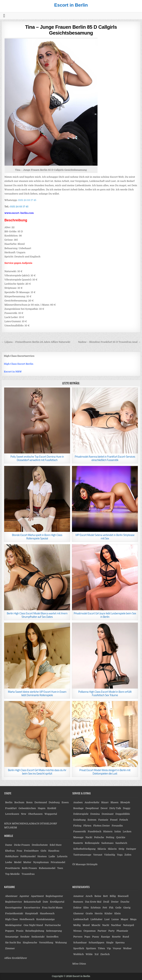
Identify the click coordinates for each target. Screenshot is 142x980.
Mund (86, 925)
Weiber (127, 948)
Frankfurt (11, 808)
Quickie (121, 837)
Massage (78, 837)
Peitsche (99, 837)
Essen (65, 802)
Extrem (92, 820)
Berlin (9, 802)
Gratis (89, 913)
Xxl (96, 954)
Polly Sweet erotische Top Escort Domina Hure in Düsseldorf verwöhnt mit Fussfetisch (37, 458)
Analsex (78, 802)
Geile (118, 908)
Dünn (83, 964)
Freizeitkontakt (14, 913)
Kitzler (108, 913)
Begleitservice (13, 902)
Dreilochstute (40, 845)
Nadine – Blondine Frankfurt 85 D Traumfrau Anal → (109, 342)
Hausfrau (54, 851)
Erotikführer (20, 958)
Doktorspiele (81, 814)
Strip (121, 849)
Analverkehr (92, 802)
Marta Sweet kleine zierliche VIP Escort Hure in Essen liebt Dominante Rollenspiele (37, 693)
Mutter (27, 862)
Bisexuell (123, 896)
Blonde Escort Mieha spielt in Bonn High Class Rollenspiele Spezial (37, 537)
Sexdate (25, 937)
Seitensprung (54, 931)
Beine (98, 896)
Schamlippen (96, 943)
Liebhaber (96, 919)
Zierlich (105, 954)
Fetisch (124, 820)
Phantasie (122, 931)
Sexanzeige (12, 937)
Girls (43, 851)
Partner (102, 931)
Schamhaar (80, 943)
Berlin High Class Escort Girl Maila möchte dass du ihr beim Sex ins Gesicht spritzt (37, 772)
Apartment (37, 896)
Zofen (128, 855)
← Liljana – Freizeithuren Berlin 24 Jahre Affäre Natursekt (36, 342)
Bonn (29, 802)
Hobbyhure (12, 856)
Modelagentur (13, 925)
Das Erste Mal (93, 902)
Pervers (78, 937)
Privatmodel (58, 862)
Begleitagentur (54, 896)
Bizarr (105, 802)
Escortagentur (14, 908)
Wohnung (61, 943)
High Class (11, 919)
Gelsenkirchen (27, 808)
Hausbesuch (47, 913)
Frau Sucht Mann (52, 908)
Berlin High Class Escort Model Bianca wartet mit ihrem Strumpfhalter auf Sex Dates (37, 615)
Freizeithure (31, 851)
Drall (106, 902)
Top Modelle (12, 874)
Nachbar (116, 925)
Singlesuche (30, 943)
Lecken (127, 831)
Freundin (117, 826)
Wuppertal (51, 814)
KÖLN (8, 824)
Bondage (78, 808)
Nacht (106, 925)
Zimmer (10, 948)
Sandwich (121, 843)
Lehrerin (62, 856)
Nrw (24, 814)
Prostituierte (12, 868)
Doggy (127, 808)
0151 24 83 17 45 (27, 200)
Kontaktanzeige (46, 919)
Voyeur (117, 948)
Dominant (108, 814)
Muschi (96, 925)
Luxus (115, 919)
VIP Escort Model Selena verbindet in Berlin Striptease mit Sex (105, 537)
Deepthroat (92, 808)
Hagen (42, 808)
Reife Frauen (29, 868)
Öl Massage (79, 864)
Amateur (78, 896)
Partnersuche (53, 925)
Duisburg (54, 802)
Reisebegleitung (35, 931)
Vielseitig (110, 855)
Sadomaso (107, 843)
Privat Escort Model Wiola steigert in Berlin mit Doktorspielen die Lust (105, 772)
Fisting (77, 826)
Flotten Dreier (101, 826)
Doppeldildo (123, 814)
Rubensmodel (47, 868)
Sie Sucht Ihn (13, 943)
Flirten (87, 826)
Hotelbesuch (27, 919)
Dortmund (41, 802)
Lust (107, 919)
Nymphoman (41, 862)
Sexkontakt (38, 937)
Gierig (127, 908)
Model (18, 862)
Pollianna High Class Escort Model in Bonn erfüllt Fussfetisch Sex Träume (105, 693)
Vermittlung (46, 943)
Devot (104, 808)
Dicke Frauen (22, 845)
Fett (105, 908)
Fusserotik (80, 831)
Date (45, 902)
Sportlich (79, 948)
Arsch (89, 896)
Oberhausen (35, 814)
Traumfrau (28, 874)
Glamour (78, 913)
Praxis (20, 931)
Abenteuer (11, 896)
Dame (9, 845)
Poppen (10, 931)
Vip (109, 948)
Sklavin (112, 849)
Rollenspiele (92, 843)
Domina (95, 814)
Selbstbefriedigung (84, 849)
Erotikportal (57, 902)
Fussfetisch (94, 831)
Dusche (125, 902)
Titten (101, 948)
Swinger (131, 849)
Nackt (89, 837)
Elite (86, 908)
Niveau (77, 931)
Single (110, 943)
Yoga (120, 855)
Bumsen (78, 902)
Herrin (99, 913)
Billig (113, 896)
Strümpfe (92, 864)
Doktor (77, 908)
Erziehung (79, 820)
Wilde (89, 954)
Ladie (52, 856)
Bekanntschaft (32, 902)
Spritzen (91, 948)
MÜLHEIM (11, 827)
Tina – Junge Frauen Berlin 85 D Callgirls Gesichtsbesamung (71, 30)
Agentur (24, 896)
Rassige (105, 937)
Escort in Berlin (71, 5)
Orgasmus (90, 931)
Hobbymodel (28, 856)
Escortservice (32, 908)
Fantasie (103, 820)
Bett (106, 896)
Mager (124, 919)
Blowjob (125, 802)
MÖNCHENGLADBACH (26, 824)
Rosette (116, 937)
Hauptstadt (32, 913)
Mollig (77, 925)
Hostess (42, 856)
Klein (117, 913)
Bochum (19, 802)
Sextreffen (52, 937)
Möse (75, 964)
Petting (110, 837)
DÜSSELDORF (48, 824)
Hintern (108, 831)
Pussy (96, 937)
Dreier (115, 902)
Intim (118, 831)
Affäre (8, 958)
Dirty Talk (115, 808)
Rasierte (78, 843)
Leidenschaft (81, 919)
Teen (60, 868)
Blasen (115, 802)
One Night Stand (33, 925)
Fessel (114, 820)
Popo (87, 937)
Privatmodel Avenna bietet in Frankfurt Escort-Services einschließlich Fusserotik (105, 458)
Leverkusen (12, 814)
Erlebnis (96, 908)
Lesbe (9, 862)
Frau (19, 851)
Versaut (98, 855)
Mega (133, 919)
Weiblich (78, 954)
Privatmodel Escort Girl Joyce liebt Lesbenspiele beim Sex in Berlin (105, 615)
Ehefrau (10, 851)
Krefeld (52, 808)
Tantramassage (82, 855)
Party (111, 931)
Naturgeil (129, 925)
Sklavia (102, 849)
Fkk (111, 908)
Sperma (120, 943)
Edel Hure (56, 845)
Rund (126, 937)
